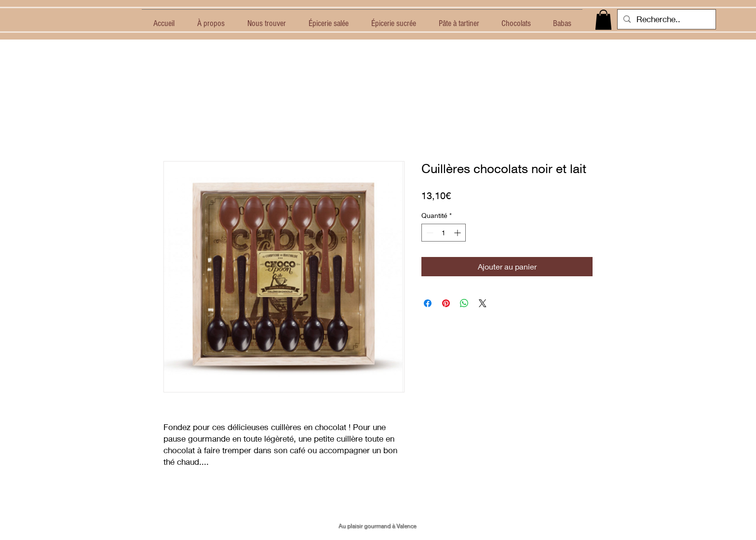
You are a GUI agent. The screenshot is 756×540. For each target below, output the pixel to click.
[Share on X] (483, 303)
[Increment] (458, 233)
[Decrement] (429, 233)
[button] (603, 20)
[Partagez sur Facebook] (428, 303)
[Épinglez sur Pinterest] (446, 303)
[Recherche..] (666, 19)
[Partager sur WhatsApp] (464, 303)
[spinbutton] (444, 233)
